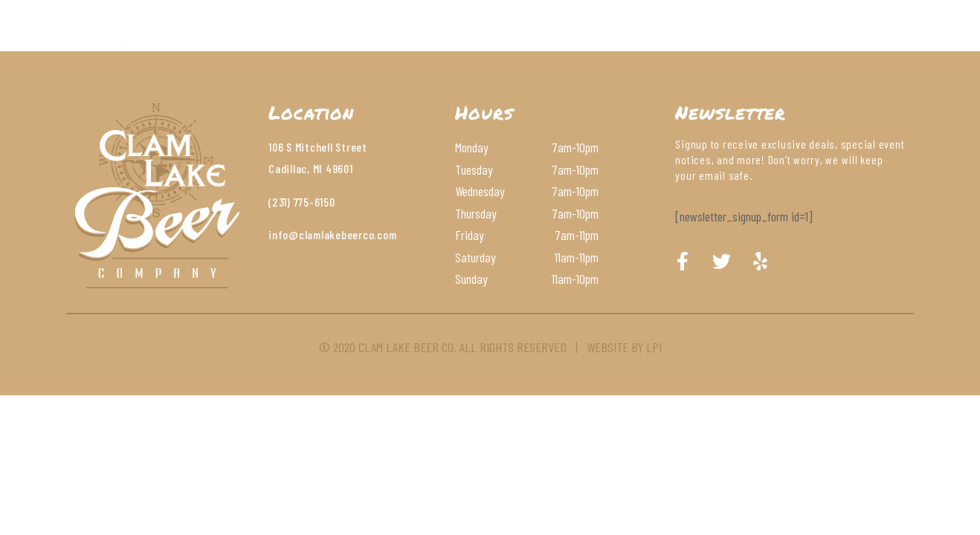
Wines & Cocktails (531, 48)
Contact (643, 48)
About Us (297, 48)
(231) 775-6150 (302, 202)
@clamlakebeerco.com (342, 234)
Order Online (738, 48)
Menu (371, 48)
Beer (431, 48)
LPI (654, 347)
